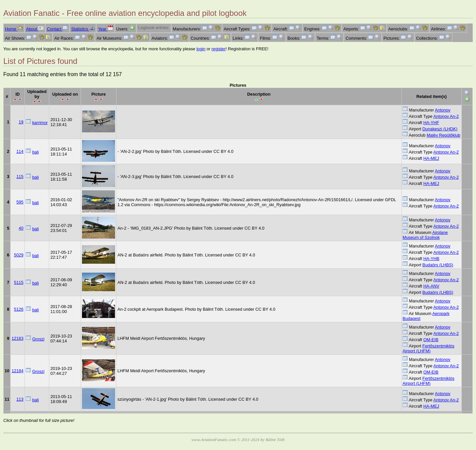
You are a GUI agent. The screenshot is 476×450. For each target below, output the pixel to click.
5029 (19, 255)
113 (20, 399)
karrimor (40, 123)
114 (20, 151)
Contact (58, 29)
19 (21, 122)
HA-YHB (431, 259)
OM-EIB (431, 340)
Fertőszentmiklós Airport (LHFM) (429, 348)
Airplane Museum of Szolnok (425, 235)
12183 (18, 338)
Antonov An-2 (446, 116)
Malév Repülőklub (444, 135)
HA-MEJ (431, 158)
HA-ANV (431, 286)
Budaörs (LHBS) (438, 265)
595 (20, 202)
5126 (19, 309)
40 (21, 228)
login (201, 49)
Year (105, 29)
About (35, 29)
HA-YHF (431, 123)
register (219, 49)
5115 (19, 282)
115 (20, 177)
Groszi (38, 339)
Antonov (443, 110)
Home (14, 29)
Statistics (83, 29)
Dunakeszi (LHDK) (440, 129)
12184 (18, 371)
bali (35, 152)
